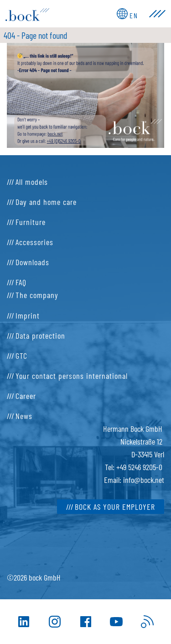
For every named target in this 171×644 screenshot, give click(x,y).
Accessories (34, 242)
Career (26, 396)
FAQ (21, 282)
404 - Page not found (35, 35)
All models (32, 182)
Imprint (28, 315)
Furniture (31, 222)
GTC (21, 356)
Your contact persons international (72, 376)
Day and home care (46, 202)
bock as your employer (115, 507)
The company (37, 295)
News (24, 416)
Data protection (40, 335)
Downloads (32, 262)
